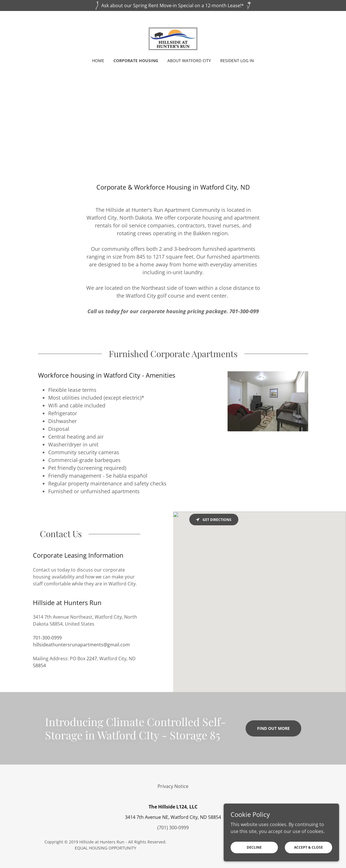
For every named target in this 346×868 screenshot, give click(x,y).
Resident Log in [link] (237, 61)
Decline (254, 847)
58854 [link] (39, 665)
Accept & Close (308, 847)
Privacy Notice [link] (173, 786)
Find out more (273, 728)
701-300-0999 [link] (47, 638)
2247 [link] (92, 659)
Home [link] (98, 61)
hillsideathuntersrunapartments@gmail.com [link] (81, 645)
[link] (173, 38)
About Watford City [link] (189, 61)
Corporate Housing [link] (136, 61)
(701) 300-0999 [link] (173, 828)
